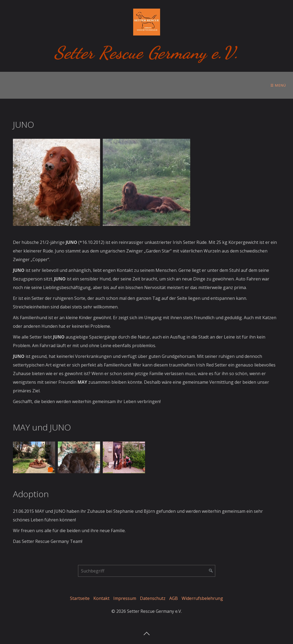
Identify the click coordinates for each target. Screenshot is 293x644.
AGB (174, 598)
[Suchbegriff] (147, 571)
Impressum (125, 598)
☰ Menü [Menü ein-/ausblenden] (278, 85)
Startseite (80, 598)
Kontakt (101, 598)
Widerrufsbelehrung (202, 598)
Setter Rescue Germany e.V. (146, 53)
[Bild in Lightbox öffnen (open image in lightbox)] (57, 182)
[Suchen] (211, 571)
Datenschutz (153, 598)
